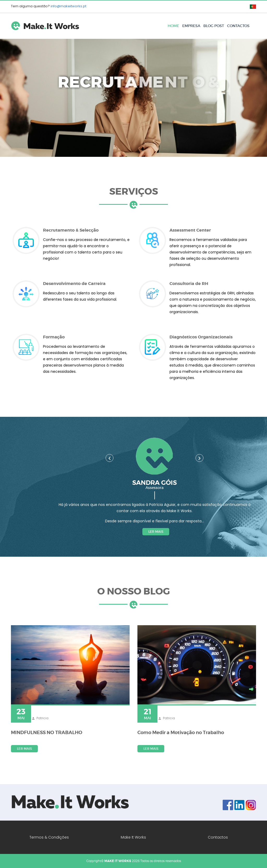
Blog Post (214, 26)
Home (173, 26)
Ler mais (156, 532)
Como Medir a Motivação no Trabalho (181, 732)
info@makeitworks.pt (68, 6)
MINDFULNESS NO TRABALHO (47, 732)
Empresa (191, 26)
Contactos (238, 26)
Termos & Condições (49, 837)
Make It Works (133, 837)
